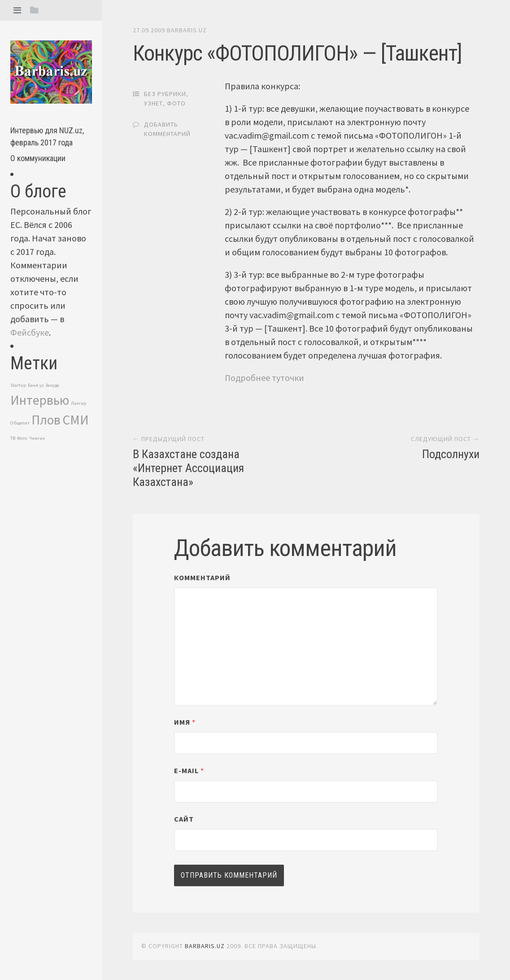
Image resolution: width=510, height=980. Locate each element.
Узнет (153, 103)
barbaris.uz (187, 30)
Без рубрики (165, 94)
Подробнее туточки (264, 378)
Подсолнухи (451, 454)
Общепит (20, 423)
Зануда (52, 385)
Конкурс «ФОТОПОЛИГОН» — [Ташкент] (297, 53)
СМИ (76, 420)
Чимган (37, 438)
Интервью (40, 400)
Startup (18, 385)
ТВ (13, 438)
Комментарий (202, 577)
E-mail (189, 770)
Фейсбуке (30, 332)
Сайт (184, 819)
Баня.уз (36, 385)
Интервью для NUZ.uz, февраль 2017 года (47, 136)
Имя (185, 722)
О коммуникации (38, 158)
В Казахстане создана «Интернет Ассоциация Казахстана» (188, 468)
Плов (46, 420)
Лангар (78, 403)
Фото (22, 438)
